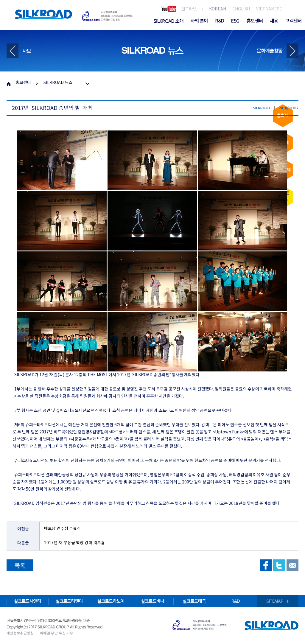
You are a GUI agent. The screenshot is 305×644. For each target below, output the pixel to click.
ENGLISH (241, 9)
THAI (161, 22)
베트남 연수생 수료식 (62, 529)
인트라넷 (189, 9)
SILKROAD (43, 14)
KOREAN (218, 9)
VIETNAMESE (269, 9)
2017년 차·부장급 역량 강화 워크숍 (74, 543)
